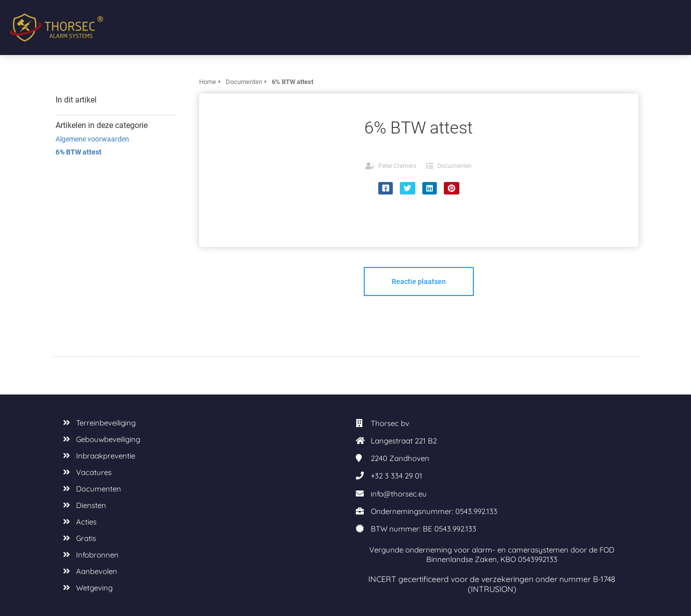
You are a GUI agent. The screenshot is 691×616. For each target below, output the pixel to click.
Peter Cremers (397, 166)
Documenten (455, 166)
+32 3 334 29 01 (397, 476)
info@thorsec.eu (399, 494)
